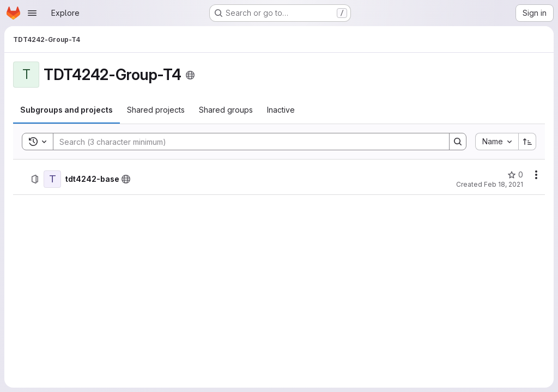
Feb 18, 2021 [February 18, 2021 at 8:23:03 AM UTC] (504, 184)
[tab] (66, 110)
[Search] (246, 142)
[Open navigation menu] (32, 13)
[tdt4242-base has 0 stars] (515, 175)
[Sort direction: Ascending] (527, 142)
